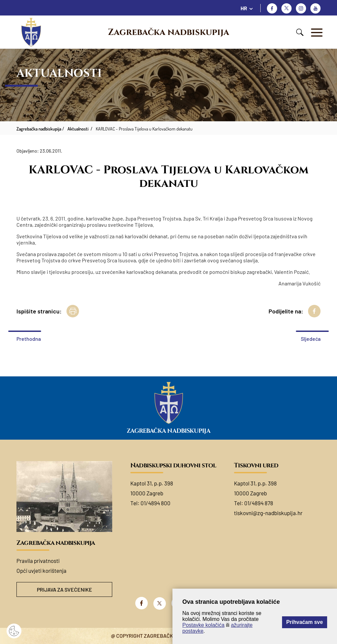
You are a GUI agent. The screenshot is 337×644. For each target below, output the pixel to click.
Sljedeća (311, 339)
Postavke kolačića (203, 625)
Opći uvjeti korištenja (41, 571)
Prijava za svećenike (65, 589)
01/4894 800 (156, 503)
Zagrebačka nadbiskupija (168, 32)
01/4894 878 (259, 503)
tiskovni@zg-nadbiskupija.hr (268, 513)
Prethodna (29, 339)
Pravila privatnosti (38, 561)
